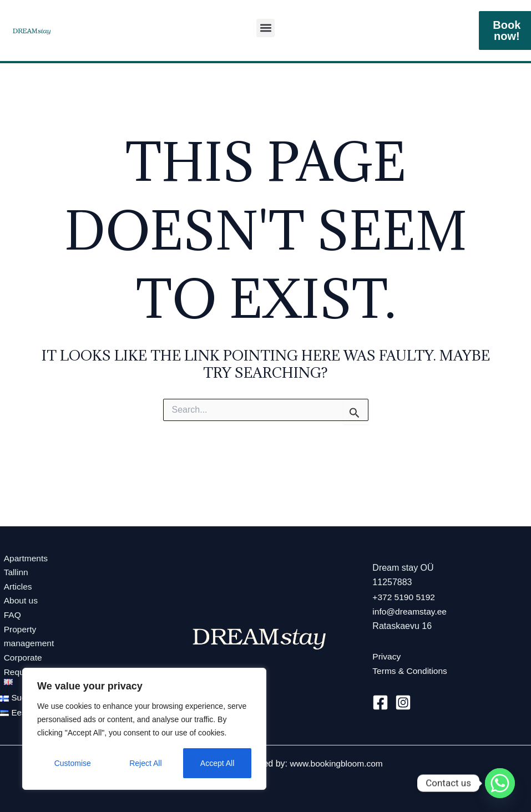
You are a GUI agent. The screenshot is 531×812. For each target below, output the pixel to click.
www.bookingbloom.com (337, 763)
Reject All (145, 763)
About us (17, 598)
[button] (265, 28)
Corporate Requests (20, 664)
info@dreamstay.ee (411, 610)
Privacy (387, 655)
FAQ (9, 613)
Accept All (217, 763)
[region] (144, 729)
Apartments (23, 554)
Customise (73, 763)
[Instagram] (403, 700)
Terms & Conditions (411, 669)
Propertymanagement (26, 635)
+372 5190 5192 (404, 595)
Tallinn (12, 569)
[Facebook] (380, 700)
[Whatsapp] (500, 783)
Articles (14, 584)
